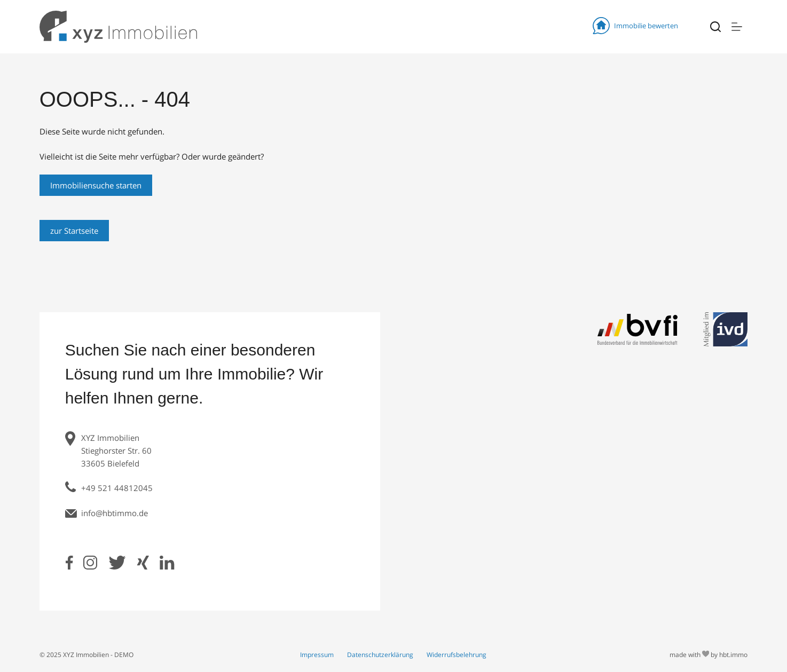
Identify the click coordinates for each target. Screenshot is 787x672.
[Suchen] (715, 27)
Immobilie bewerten (635, 26)
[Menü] (737, 27)
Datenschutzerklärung (380, 655)
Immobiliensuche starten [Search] (96, 185)
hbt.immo (733, 655)
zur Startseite (74, 231)
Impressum (317, 655)
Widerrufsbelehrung (457, 655)
